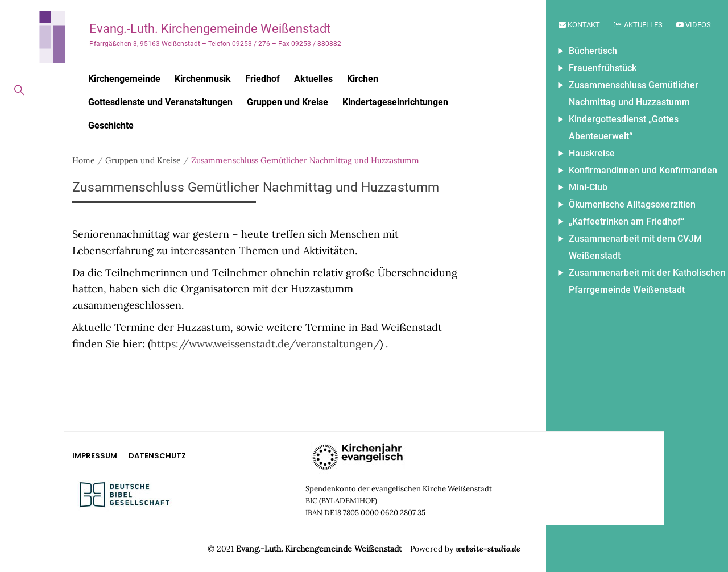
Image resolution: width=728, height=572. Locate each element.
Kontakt (579, 25)
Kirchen (363, 79)
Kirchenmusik (203, 79)
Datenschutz (157, 456)
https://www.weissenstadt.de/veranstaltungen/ (265, 344)
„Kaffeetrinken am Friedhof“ (626, 221)
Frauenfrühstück (603, 68)
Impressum (95, 456)
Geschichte (111, 125)
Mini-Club (588, 187)
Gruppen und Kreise (288, 102)
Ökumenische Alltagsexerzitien (632, 204)
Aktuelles (638, 25)
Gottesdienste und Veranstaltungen (160, 102)
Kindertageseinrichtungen (395, 102)
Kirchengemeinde (124, 79)
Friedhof (262, 79)
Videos (694, 25)
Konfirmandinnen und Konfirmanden (643, 170)
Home (84, 160)
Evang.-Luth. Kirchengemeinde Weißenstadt (210, 29)
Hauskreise (592, 153)
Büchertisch (593, 51)
